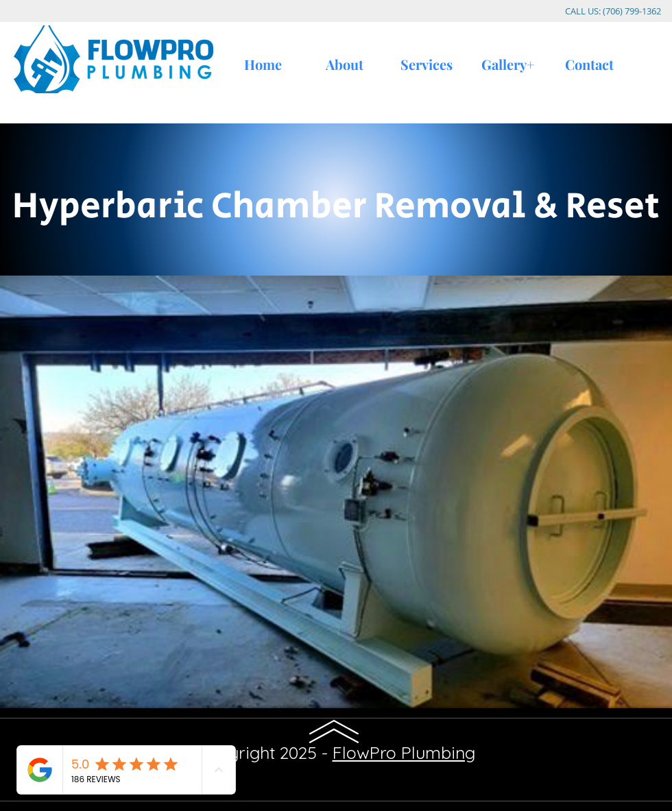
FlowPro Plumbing (404, 752)
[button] (336, 492)
